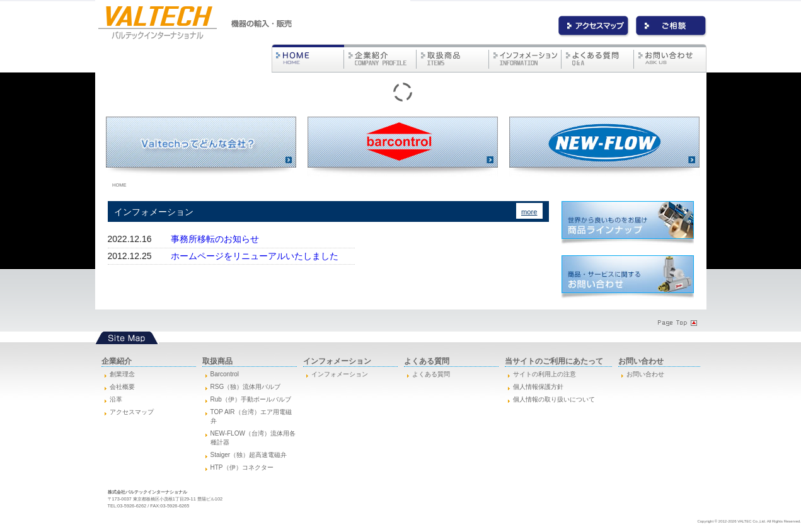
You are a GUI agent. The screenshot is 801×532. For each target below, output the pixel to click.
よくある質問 (598, 58)
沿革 (116, 399)
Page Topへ (676, 322)
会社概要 (122, 387)
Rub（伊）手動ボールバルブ (251, 399)
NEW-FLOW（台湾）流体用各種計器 (253, 438)
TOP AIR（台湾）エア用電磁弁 (251, 416)
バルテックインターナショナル (158, 22)
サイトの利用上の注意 (545, 374)
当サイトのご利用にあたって (554, 361)
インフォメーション (525, 58)
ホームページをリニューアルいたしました (255, 256)
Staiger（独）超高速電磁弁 (249, 455)
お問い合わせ (671, 27)
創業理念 (122, 374)
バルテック (308, 58)
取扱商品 (453, 58)
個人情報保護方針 (538, 387)
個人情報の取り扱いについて (554, 399)
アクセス (594, 27)
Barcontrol (225, 374)
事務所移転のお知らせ (215, 239)
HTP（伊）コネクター (242, 467)
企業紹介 (380, 58)
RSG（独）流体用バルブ (246, 387)
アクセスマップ (132, 412)
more (529, 212)
